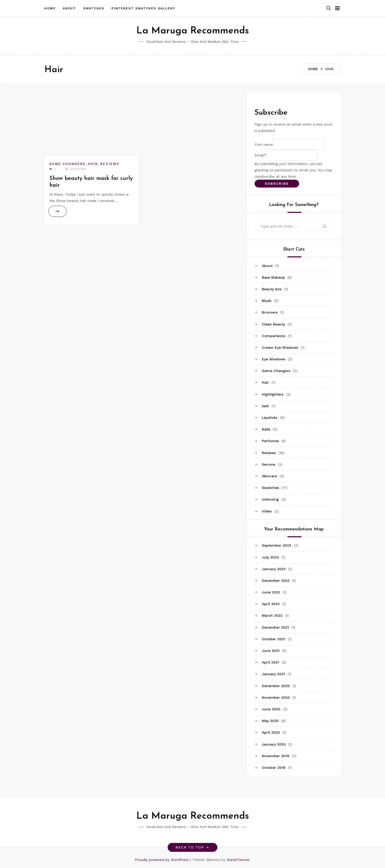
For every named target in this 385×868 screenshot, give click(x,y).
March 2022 (272, 615)
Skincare (269, 476)
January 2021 (273, 674)
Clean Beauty (273, 324)
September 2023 (277, 545)
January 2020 (274, 744)
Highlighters (273, 394)
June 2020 (271, 709)
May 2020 (270, 721)
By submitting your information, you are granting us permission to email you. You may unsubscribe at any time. (293, 170)
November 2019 (276, 756)
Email (259, 155)
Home (50, 8)
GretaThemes (238, 860)
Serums (269, 464)
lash (265, 406)
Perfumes (270, 441)
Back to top (193, 847)
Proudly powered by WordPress (162, 860)
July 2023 (270, 557)
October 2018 (274, 768)
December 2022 (276, 581)
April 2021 (271, 662)
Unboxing (270, 499)
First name (264, 144)
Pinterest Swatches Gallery (143, 8)
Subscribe (277, 184)
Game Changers (67, 164)
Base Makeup (273, 277)
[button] (329, 8)
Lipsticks (270, 418)
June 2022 (271, 592)
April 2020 (271, 732)
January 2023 (274, 569)
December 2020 (276, 686)
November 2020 (276, 697)
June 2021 (271, 651)
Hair (93, 164)
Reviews (110, 164)
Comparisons (274, 336)
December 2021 (275, 627)
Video (267, 511)
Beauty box (272, 289)
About (70, 8)
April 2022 (271, 604)
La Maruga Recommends (193, 31)
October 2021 (274, 639)
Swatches (94, 8)
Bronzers (270, 312)
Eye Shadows (274, 359)
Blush (267, 301)
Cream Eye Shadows (280, 347)
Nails (266, 429)
